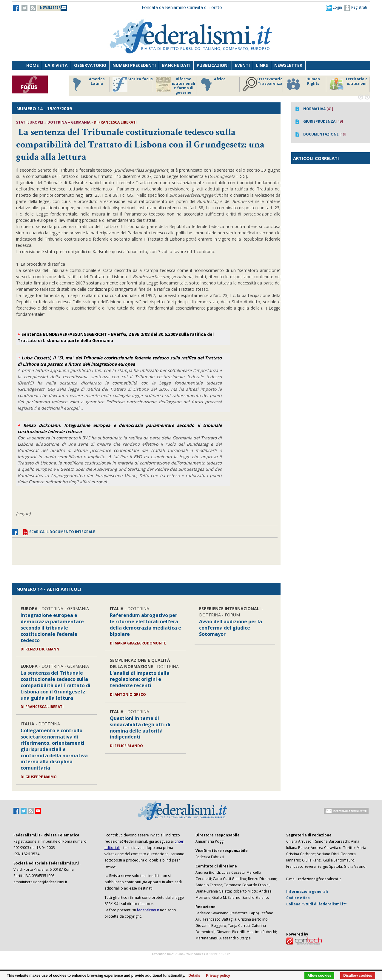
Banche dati (176, 65)
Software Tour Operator (191, 961)
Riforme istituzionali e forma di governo (175, 86)
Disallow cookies (358, 976)
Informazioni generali (307, 891)
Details (194, 976)
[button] (334, 7)
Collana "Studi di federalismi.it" (316, 904)
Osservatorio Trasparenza (262, 84)
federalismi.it (148, 910)
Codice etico (298, 898)
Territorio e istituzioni (348, 84)
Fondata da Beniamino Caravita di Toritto (182, 7)
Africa (212, 84)
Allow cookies (319, 976)
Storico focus (133, 84)
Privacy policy (218, 976)
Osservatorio (90, 65)
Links (262, 65)
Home (33, 65)
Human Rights (303, 84)
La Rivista (56, 65)
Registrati (356, 8)
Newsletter (288, 65)
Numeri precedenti (134, 65)
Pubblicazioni (213, 65)
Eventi (242, 65)
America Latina (87, 84)
